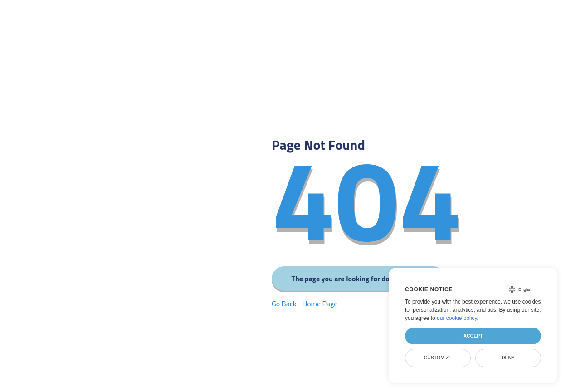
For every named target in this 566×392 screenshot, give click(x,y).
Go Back (284, 304)
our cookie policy (457, 318)
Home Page (320, 304)
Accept (473, 336)
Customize (438, 358)
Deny (508, 358)
